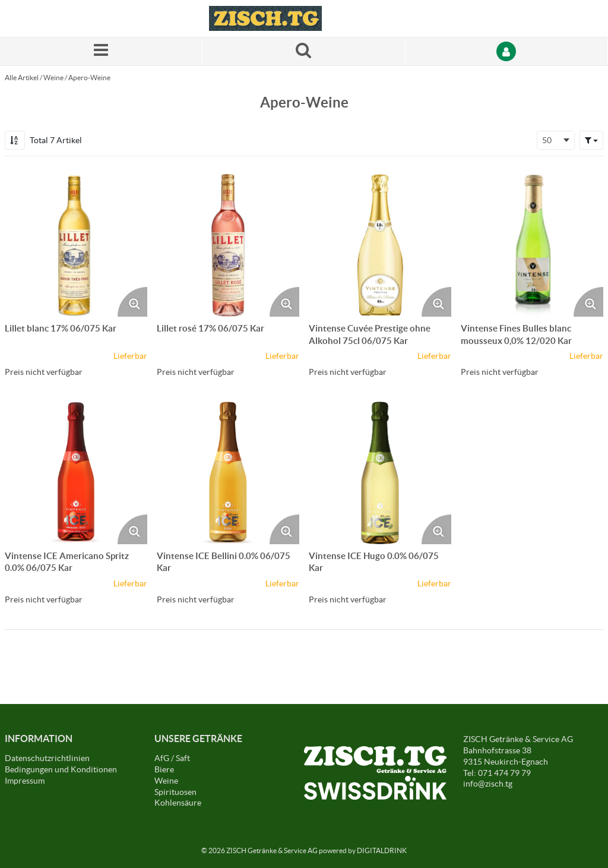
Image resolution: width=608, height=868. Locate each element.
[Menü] (101, 51)
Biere (164, 769)
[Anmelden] (507, 51)
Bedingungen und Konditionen (61, 769)
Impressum (25, 781)
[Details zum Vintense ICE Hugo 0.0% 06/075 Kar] (380, 473)
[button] (591, 140)
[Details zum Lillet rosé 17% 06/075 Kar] (228, 245)
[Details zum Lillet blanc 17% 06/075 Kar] (76, 245)
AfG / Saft (172, 758)
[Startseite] (265, 18)
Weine (53, 78)
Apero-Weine (89, 78)
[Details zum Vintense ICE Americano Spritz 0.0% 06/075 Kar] (76, 473)
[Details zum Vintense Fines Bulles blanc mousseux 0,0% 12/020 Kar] (532, 245)
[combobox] (556, 140)
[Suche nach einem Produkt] (304, 51)
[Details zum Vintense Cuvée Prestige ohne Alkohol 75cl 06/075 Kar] (380, 245)
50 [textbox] (547, 140)
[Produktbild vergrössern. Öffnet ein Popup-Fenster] (132, 302)
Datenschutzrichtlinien (47, 758)
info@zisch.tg (488, 784)
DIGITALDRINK (382, 850)
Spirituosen (175, 792)
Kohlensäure (178, 803)
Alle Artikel (22, 78)
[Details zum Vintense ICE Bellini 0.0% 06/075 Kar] (228, 473)
